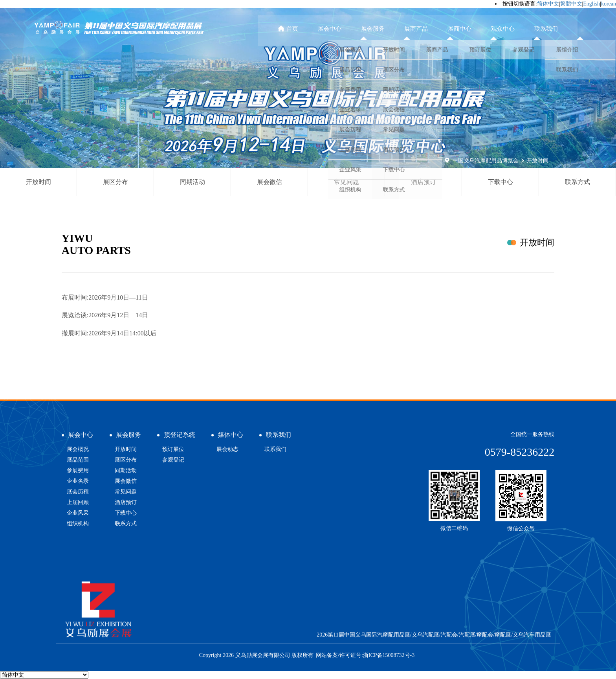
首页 (324, 29)
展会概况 (78, 449)
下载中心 (500, 182)
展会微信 (269, 182)
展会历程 (78, 492)
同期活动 (192, 182)
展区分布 (115, 182)
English (591, 4)
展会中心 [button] (360, 29)
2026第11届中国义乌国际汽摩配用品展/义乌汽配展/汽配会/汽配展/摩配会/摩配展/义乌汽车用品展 (434, 635)
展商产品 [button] (436, 29)
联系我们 (275, 449)
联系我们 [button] (550, 29)
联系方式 (577, 182)
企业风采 (78, 513)
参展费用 (78, 470)
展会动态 (227, 449)
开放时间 (537, 161)
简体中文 (548, 4)
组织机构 (78, 524)
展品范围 (78, 460)
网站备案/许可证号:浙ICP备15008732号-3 (365, 655)
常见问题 (346, 182)
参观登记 (173, 460)
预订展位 (173, 449)
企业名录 (78, 481)
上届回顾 (78, 502)
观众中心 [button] (512, 29)
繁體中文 (571, 4)
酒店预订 (423, 182)
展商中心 (474, 29)
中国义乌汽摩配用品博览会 (486, 161)
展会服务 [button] (398, 29)
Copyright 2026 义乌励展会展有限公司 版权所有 (256, 655)
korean (609, 4)
